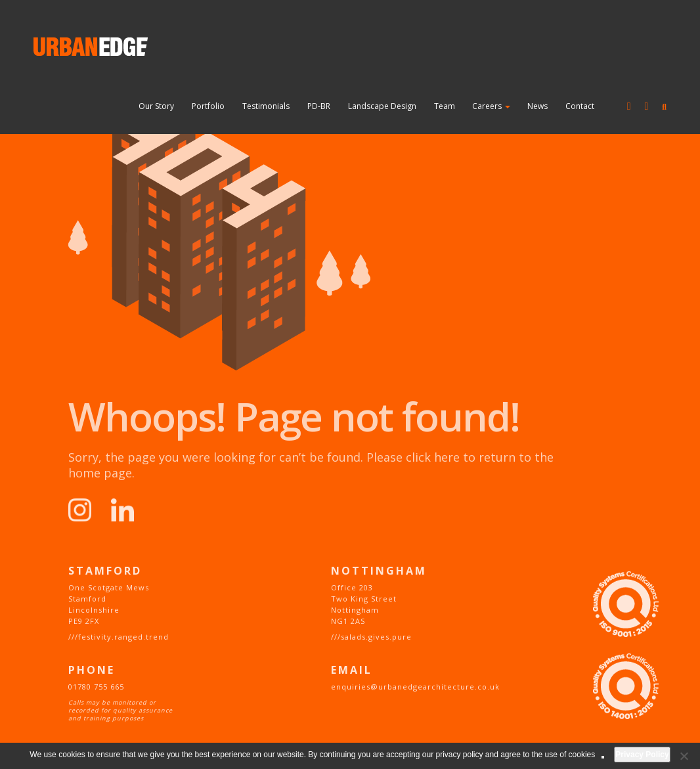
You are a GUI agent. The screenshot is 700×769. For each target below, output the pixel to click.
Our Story (156, 106)
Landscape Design (382, 106)
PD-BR (319, 106)
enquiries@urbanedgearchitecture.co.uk (415, 687)
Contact (580, 106)
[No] (684, 756)
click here (433, 457)
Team (445, 106)
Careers (491, 106)
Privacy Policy (642, 755)
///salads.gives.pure (371, 637)
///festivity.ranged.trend (119, 637)
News (537, 106)
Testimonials (266, 106)
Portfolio (208, 106)
